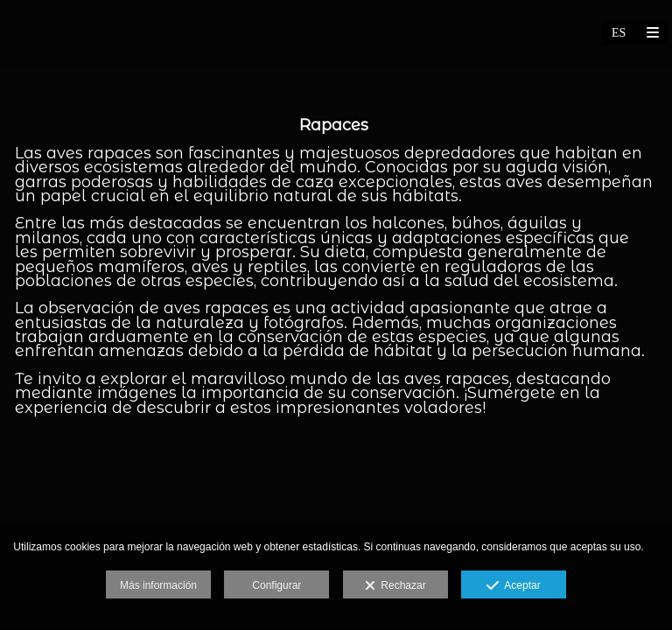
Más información (158, 585)
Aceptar (513, 586)
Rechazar (395, 586)
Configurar (276, 585)
